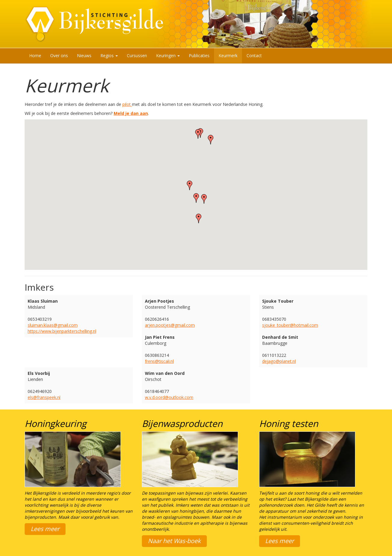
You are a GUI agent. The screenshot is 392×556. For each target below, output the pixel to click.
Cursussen (137, 56)
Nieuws (84, 56)
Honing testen (289, 423)
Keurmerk (228, 56)
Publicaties (199, 56)
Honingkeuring (55, 423)
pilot (127, 104)
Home (35, 56)
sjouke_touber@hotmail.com (290, 325)
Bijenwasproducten (182, 423)
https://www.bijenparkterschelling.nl (62, 331)
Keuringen (168, 56)
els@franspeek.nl (44, 397)
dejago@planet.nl (279, 361)
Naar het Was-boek (174, 541)
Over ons (59, 56)
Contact (254, 56)
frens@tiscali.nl (159, 361)
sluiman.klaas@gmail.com (53, 325)
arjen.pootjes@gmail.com (170, 325)
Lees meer (45, 529)
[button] (198, 134)
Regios (109, 56)
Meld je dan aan (131, 113)
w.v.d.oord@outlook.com (169, 397)
